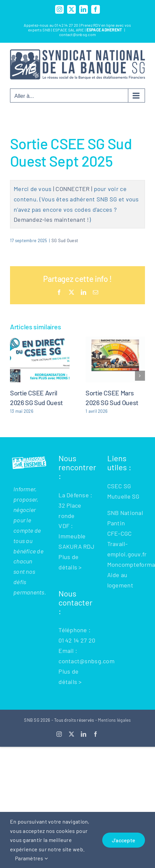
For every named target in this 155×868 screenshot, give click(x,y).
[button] (15, 376)
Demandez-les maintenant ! (51, 219)
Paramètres (31, 858)
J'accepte (124, 840)
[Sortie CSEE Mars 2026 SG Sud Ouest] (115, 340)
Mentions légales (114, 720)
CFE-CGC (120, 533)
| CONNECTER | (73, 189)
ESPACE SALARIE (69, 30)
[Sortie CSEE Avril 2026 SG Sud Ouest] (40, 340)
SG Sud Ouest (65, 240)
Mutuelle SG (123, 496)
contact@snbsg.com (78, 34)
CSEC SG (119, 486)
